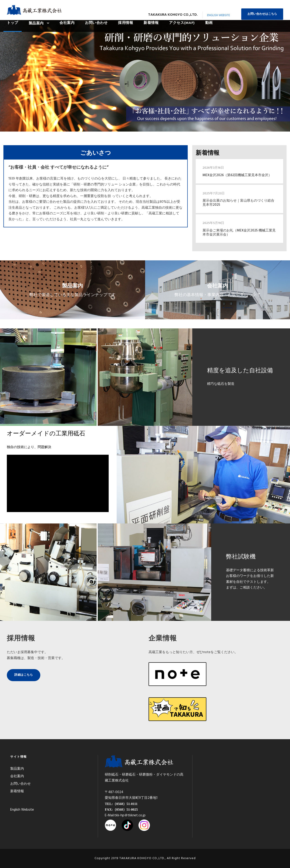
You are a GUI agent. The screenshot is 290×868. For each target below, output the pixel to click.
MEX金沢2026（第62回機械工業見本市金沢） (237, 175)
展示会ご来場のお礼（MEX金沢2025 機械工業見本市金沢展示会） (239, 233)
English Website (218, 15)
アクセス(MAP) (182, 23)
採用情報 (126, 23)
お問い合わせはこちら (262, 14)
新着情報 (151, 23)
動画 (209, 23)
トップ (13, 23)
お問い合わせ (96, 23)
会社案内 (67, 23)
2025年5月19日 (213, 223)
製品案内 (36, 23)
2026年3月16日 (213, 168)
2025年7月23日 (214, 194)
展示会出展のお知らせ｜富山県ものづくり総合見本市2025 (238, 203)
